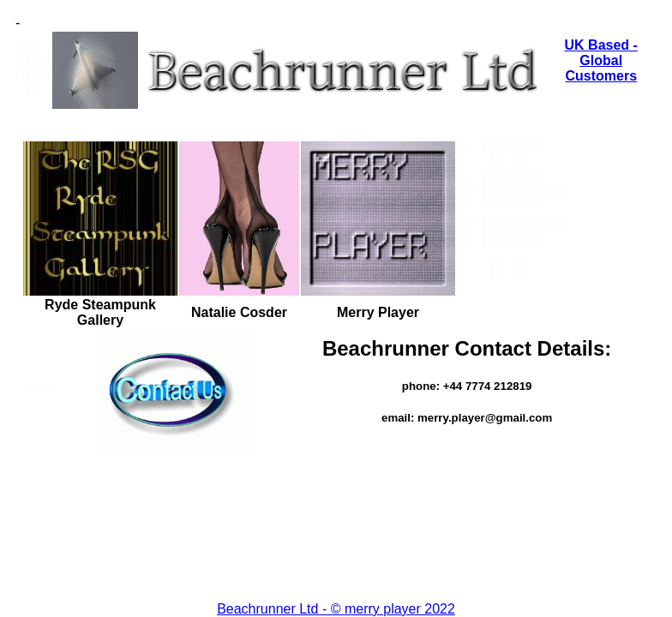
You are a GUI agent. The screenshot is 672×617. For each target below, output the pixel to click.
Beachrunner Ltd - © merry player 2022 (336, 609)
